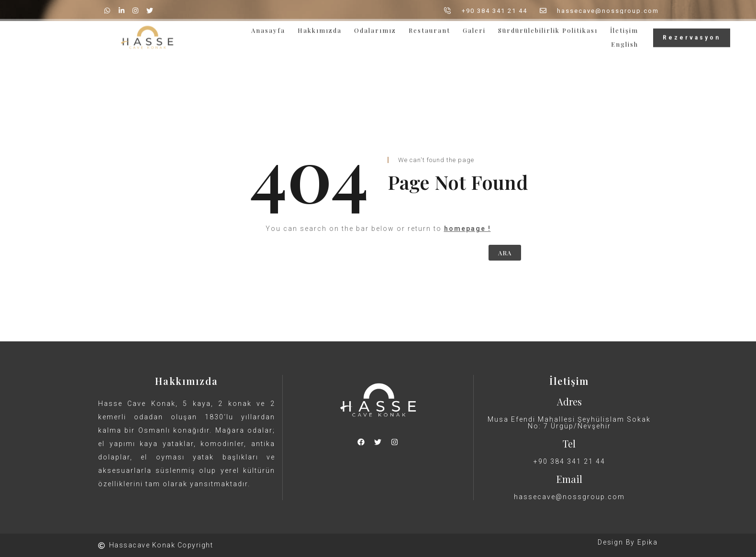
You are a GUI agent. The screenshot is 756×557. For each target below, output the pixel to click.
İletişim (624, 28)
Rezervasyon (692, 35)
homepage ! (467, 229)
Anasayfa (268, 28)
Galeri (474, 28)
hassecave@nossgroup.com (569, 497)
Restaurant (429, 28)
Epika (648, 542)
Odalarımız (375, 28)
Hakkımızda (320, 28)
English (625, 42)
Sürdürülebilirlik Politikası (548, 28)
